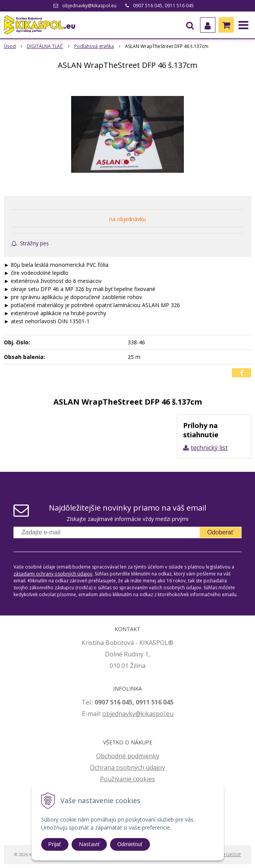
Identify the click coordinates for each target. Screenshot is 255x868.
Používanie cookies (127, 779)
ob (106, 714)
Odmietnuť (130, 844)
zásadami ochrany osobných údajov (53, 574)
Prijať (55, 844)
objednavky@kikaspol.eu (89, 6)
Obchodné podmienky (128, 756)
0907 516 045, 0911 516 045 (163, 6)
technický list (209, 448)
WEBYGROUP (228, 854)
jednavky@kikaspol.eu (142, 714)
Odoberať (220, 532)
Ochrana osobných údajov (127, 767)
